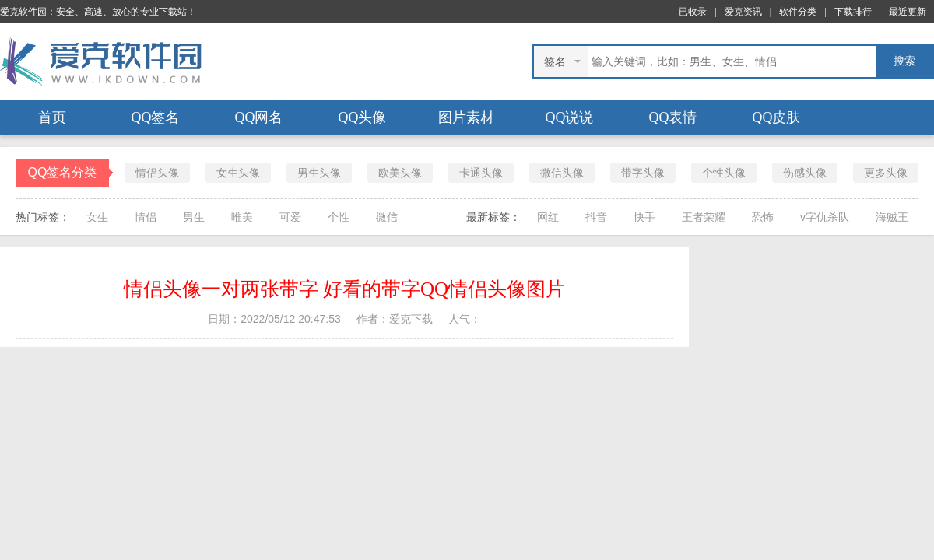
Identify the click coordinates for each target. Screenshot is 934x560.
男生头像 (319, 173)
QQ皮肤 (777, 117)
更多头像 (886, 173)
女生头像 (238, 173)
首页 (52, 117)
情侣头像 (157, 173)
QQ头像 (363, 117)
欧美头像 (400, 173)
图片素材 (466, 117)
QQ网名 (259, 117)
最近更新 (908, 12)
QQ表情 (673, 117)
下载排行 (853, 12)
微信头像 (562, 173)
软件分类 (798, 12)
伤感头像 (805, 173)
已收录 (693, 12)
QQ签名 (156, 117)
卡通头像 (481, 173)
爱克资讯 (743, 12)
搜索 (904, 61)
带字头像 (643, 173)
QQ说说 (570, 117)
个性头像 (724, 173)
